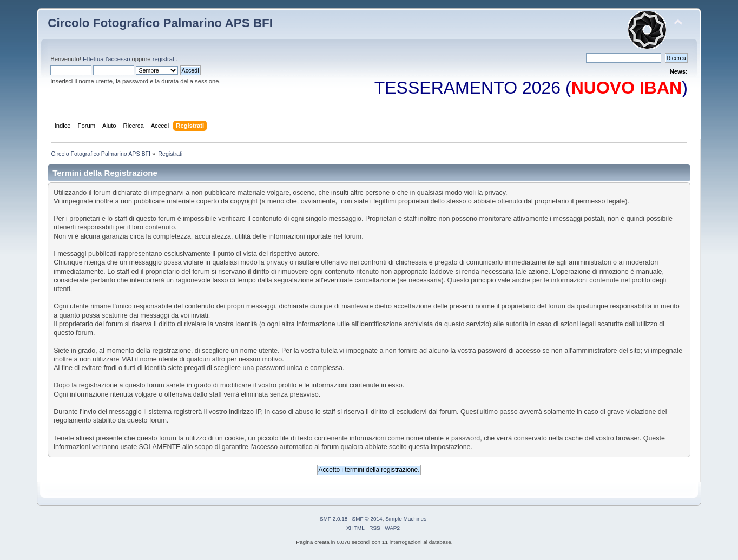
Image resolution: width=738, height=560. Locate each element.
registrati (164, 59)
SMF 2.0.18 (334, 519)
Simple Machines (406, 519)
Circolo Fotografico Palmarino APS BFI (160, 23)
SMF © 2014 (367, 519)
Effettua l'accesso (106, 59)
